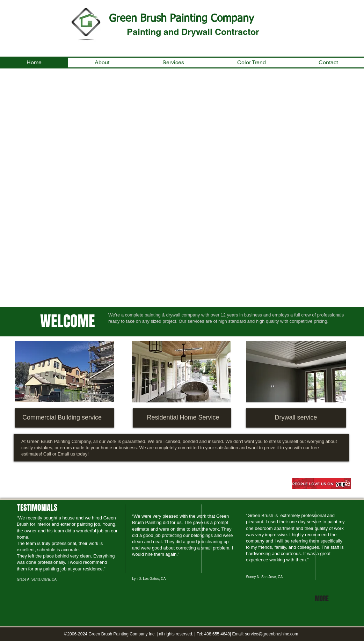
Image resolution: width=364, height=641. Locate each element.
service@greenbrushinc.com (271, 634)
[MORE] (323, 598)
